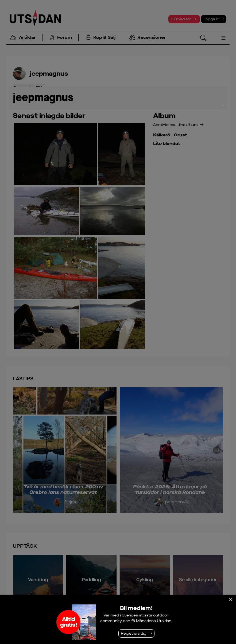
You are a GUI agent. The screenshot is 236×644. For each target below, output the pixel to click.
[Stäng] (231, 600)
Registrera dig (134, 633)
